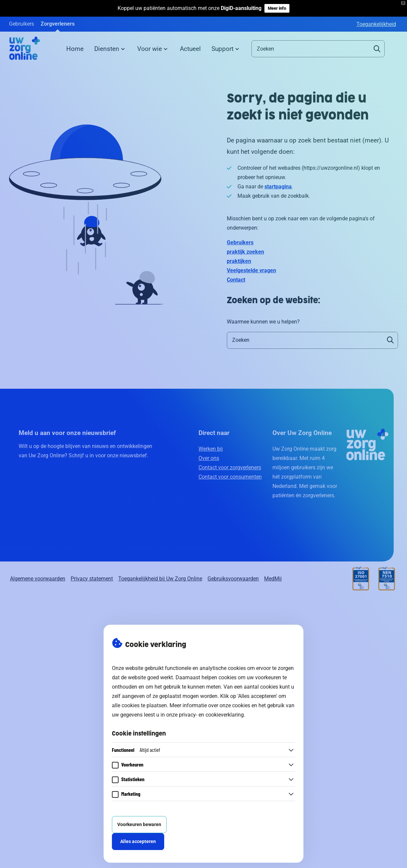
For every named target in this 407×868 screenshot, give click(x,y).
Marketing (131, 794)
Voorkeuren (132, 764)
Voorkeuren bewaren (139, 825)
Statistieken (133, 779)
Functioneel (136, 750)
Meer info (277, 8)
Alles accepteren (138, 842)
